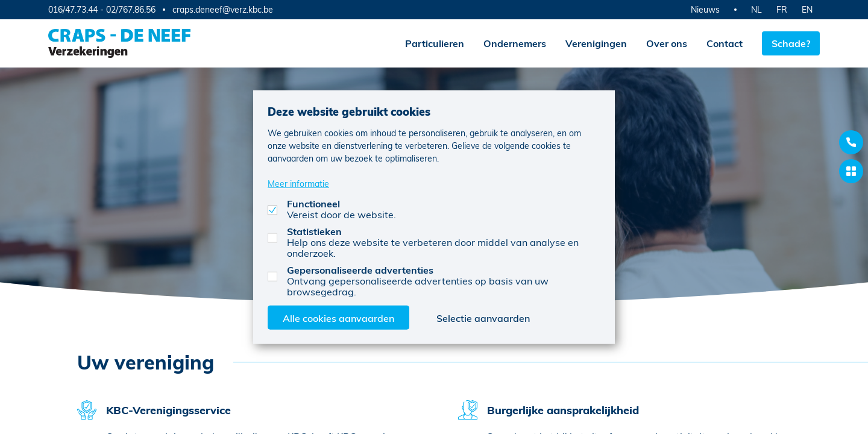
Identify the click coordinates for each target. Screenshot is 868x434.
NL (756, 9)
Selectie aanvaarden (483, 317)
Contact (725, 43)
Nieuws (705, 9)
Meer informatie (298, 183)
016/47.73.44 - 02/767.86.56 (102, 9)
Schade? (791, 43)
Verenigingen (596, 43)
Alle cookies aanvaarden (338, 317)
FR (782, 9)
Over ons (667, 43)
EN (807, 9)
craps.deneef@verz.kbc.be (223, 10)
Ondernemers (515, 43)
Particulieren (435, 43)
